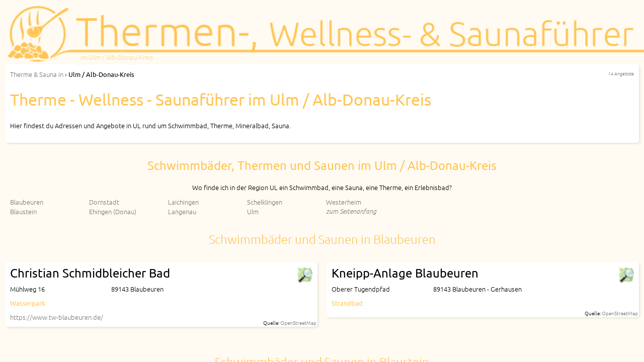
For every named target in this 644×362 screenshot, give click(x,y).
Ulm (253, 211)
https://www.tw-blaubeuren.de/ (57, 317)
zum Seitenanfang (351, 211)
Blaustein (23, 211)
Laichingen (183, 202)
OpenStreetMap (298, 323)
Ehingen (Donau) (113, 211)
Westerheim (344, 202)
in (37, 74)
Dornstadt (104, 202)
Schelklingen (265, 202)
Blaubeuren (27, 202)
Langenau (182, 211)
